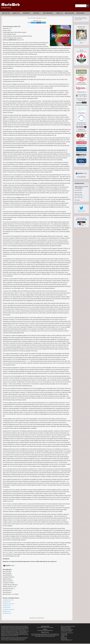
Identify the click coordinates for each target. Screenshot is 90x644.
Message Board (70, 13)
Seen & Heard (80, 13)
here (4, 209)
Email (44, 23)
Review (81, 43)
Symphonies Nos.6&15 (9, 604)
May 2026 (77, 193)
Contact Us (59, 13)
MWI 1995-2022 (6, 13)
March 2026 (77, 197)
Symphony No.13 (7, 614)
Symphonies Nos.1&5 (8, 600)
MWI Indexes (26, 13)
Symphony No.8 (7, 608)
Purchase (79, 41)
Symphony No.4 (7, 602)
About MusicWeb (48, 13)
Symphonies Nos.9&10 (9, 610)
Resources (36, 13)
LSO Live (35, 618)
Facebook (39, 23)
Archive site (16, 636)
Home (29, 18)
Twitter (33, 23)
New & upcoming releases (81, 84)
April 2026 (77, 195)
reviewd (29, 362)
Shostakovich (41, 618)
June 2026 (77, 190)
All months (77, 200)
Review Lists (16, 13)
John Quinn (69, 628)
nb (38, 618)
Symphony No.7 (7, 606)
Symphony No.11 (7, 612)
